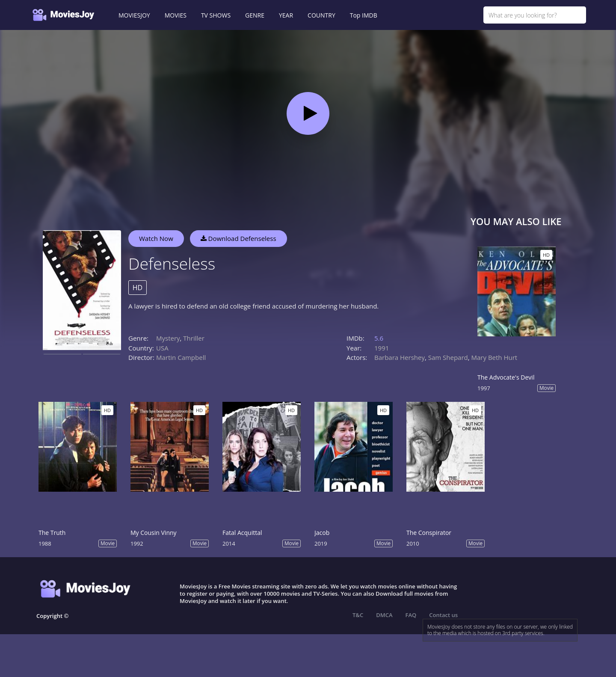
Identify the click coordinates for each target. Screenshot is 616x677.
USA (162, 348)
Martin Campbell (181, 357)
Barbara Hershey (400, 357)
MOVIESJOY (134, 15)
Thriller (194, 338)
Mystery (168, 338)
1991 (382, 348)
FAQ (411, 615)
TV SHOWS (216, 15)
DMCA (384, 615)
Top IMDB (364, 15)
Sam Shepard (448, 357)
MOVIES (176, 15)
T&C (358, 615)
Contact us (443, 615)
